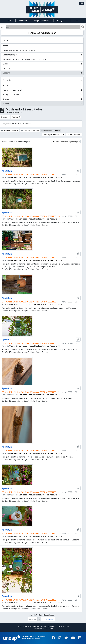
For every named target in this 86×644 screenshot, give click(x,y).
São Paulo (42, 69)
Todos (5, 46)
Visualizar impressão (10, 130)
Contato (76, 21)
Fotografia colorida (42, 95)
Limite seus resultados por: (42, 33)
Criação (42, 99)
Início (9, 21)
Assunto (7, 80)
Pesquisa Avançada (41, 21)
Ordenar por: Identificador (53, 135)
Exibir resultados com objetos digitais (65, 142)
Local (6, 40)
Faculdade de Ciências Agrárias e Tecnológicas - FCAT (42, 60)
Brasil (42, 64)
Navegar (60, 21)
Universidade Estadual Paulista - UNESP (42, 51)
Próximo (50, 619)
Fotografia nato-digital (42, 90)
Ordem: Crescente (73, 135)
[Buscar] (43, 27)
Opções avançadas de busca (16, 124)
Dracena (42, 73)
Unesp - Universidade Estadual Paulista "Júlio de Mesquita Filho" (36, 177)
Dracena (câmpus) (42, 55)
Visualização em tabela (50, 130)
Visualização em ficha (30, 130)
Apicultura (7, 171)
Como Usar (22, 21)
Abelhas (42, 104)
